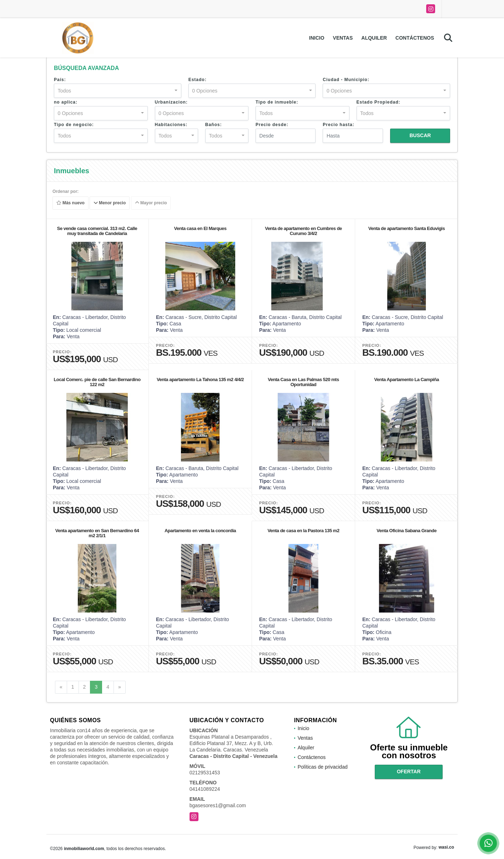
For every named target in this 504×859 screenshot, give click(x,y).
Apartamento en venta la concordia (200, 531)
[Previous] (61, 687)
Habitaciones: (171, 125)
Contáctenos (415, 38)
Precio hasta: (338, 125)
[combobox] (118, 91)
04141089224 (205, 789)
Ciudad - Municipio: (346, 80)
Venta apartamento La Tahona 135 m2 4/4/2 (200, 379)
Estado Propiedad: (379, 102)
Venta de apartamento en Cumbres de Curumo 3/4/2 (303, 231)
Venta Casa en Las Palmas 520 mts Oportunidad (303, 382)
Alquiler (374, 38)
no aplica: (66, 102)
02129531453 (205, 773)
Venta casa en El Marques (200, 228)
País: (60, 80)
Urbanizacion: (171, 102)
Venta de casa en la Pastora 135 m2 (303, 531)
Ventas (343, 38)
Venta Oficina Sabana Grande (407, 531)
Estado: (198, 80)
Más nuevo (70, 203)
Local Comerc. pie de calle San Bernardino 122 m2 (97, 382)
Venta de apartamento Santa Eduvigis (407, 228)
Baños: (214, 125)
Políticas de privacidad (323, 767)
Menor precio (110, 203)
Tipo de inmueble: (277, 102)
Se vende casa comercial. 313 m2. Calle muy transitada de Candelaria (97, 231)
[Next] (120, 687)
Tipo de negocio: (74, 125)
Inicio (317, 38)
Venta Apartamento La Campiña (406, 379)
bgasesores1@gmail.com (218, 805)
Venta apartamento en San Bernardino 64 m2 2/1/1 (97, 533)
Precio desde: (272, 125)
